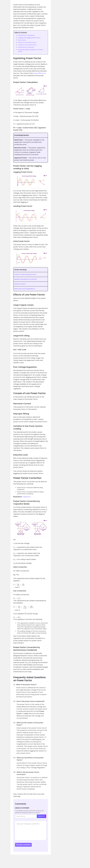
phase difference (39, 73)
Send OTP (41, 816)
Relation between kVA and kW (25, 279)
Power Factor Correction (26, 47)
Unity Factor (22, 40)
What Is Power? (20, 284)
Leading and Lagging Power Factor (29, 38)
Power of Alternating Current (25, 274)
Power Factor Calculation (26, 35)
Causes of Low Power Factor (27, 45)
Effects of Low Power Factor (27, 42)
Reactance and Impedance (24, 289)
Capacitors (27, 497)
